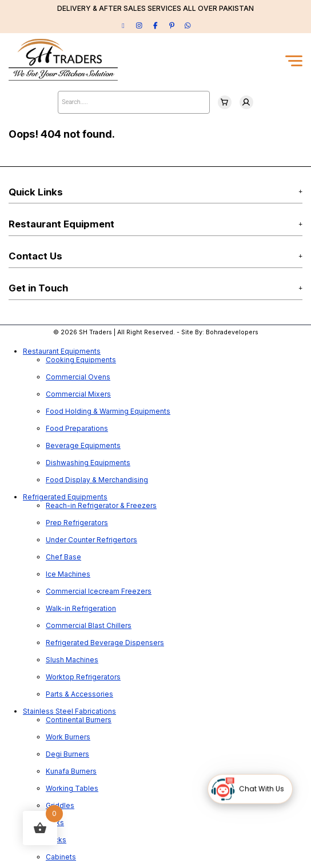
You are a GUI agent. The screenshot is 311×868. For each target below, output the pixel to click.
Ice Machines (68, 574)
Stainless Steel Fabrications (69, 711)
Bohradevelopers (232, 332)
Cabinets (61, 857)
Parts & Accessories (79, 694)
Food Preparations (77, 428)
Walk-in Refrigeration (81, 608)
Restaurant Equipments (62, 351)
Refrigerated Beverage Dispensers (105, 643)
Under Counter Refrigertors (91, 540)
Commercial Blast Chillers (89, 625)
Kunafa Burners (71, 771)
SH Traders (95, 332)
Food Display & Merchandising (97, 480)
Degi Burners (67, 754)
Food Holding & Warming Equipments (108, 411)
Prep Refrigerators (77, 523)
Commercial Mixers (78, 394)
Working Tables (72, 788)
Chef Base (63, 557)
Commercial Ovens (78, 377)
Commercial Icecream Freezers (99, 591)
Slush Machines (72, 660)
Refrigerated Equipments (65, 497)
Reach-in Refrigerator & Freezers (101, 505)
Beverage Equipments (83, 445)
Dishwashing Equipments (88, 463)
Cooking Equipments (81, 360)
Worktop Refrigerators (83, 677)
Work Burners (68, 737)
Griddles (60, 805)
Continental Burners (79, 720)
